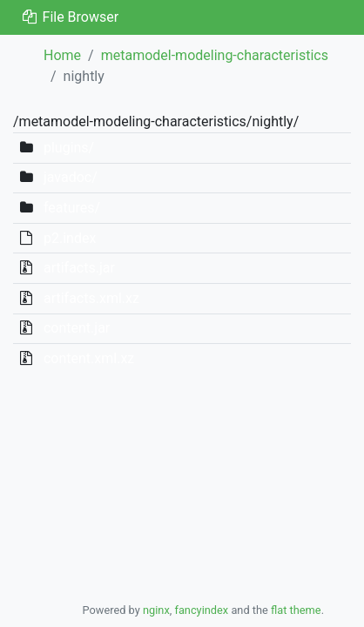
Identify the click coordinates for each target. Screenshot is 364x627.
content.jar (77, 328)
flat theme (296, 610)
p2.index (70, 238)
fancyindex (201, 610)
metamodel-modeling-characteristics (215, 55)
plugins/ (69, 148)
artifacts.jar (79, 268)
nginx (156, 610)
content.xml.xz (89, 358)
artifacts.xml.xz (91, 298)
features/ (72, 208)
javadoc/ (71, 177)
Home (62, 55)
